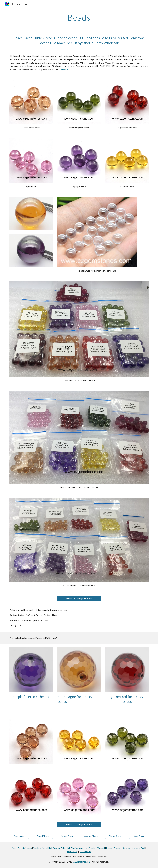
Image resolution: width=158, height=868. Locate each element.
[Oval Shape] (139, 836)
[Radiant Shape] (67, 836)
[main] (79, 17)
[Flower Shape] (115, 836)
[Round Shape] (43, 836)
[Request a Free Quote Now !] (79, 598)
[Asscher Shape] (91, 836)
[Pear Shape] (19, 836)
